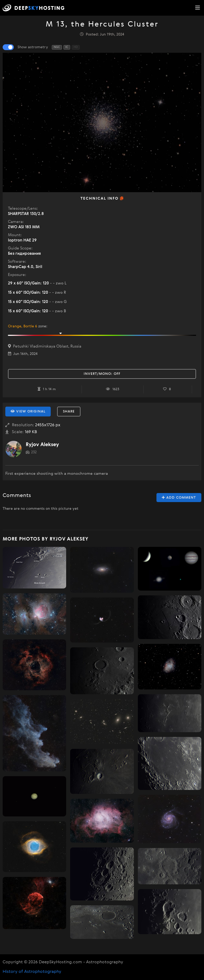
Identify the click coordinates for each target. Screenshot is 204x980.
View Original (28, 411)
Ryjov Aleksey (42, 445)
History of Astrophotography (32, 972)
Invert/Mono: (102, 374)
